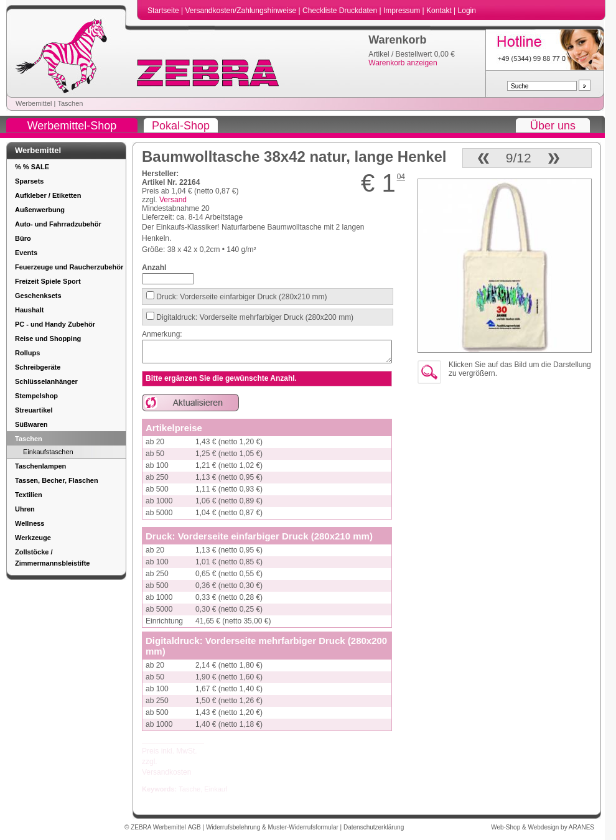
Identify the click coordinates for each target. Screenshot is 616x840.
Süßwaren (31, 424)
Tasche (189, 789)
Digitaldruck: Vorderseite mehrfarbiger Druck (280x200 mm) (254, 317)
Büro (23, 238)
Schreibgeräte (38, 367)
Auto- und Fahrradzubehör (58, 224)
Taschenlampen (40, 466)
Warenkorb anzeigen (403, 63)
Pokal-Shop (181, 126)
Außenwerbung (40, 210)
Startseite (164, 11)
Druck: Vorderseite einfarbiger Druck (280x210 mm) (240, 297)
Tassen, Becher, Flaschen (57, 480)
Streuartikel (34, 410)
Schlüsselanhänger (46, 381)
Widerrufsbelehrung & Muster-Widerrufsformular (273, 827)
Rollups (27, 353)
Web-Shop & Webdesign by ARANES (543, 827)
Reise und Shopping (48, 338)
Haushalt (29, 310)
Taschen (70, 103)
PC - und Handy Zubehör (55, 324)
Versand (173, 200)
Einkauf (216, 789)
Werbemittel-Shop (72, 126)
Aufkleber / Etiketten (48, 195)
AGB (195, 827)
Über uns (553, 126)
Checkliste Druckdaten (341, 11)
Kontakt (440, 11)
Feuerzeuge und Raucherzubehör (69, 267)
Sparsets (29, 181)
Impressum (403, 11)
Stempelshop (36, 396)
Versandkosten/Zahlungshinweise (241, 11)
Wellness (30, 523)
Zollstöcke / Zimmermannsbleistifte (52, 558)
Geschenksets (38, 296)
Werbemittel (34, 103)
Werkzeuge (33, 538)
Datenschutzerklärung (374, 827)
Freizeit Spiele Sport (48, 281)
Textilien (29, 495)
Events (26, 253)
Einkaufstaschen (48, 452)
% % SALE (32, 167)
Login (467, 11)
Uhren (25, 509)
